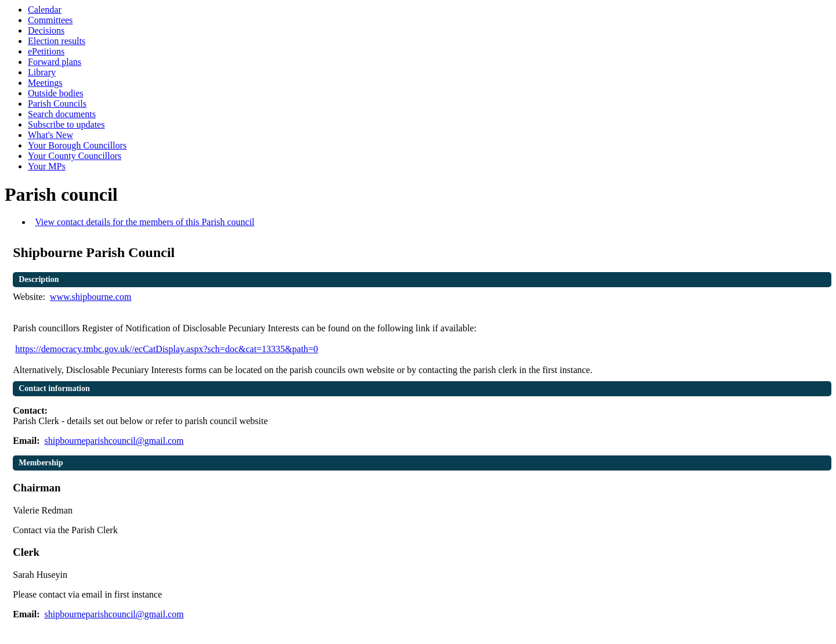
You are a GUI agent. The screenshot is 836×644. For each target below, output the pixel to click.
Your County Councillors (75, 156)
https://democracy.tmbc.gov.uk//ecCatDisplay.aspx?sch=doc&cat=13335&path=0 (167, 349)
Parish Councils (57, 104)
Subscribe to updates (66, 124)
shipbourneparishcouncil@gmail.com (114, 441)
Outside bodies (56, 93)
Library (42, 72)
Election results (57, 41)
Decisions (46, 30)
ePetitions (46, 51)
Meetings (45, 83)
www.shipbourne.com (91, 297)
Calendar (45, 10)
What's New (51, 135)
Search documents (62, 114)
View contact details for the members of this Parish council (145, 222)
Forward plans (55, 62)
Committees (50, 20)
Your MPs (47, 166)
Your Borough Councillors (77, 145)
